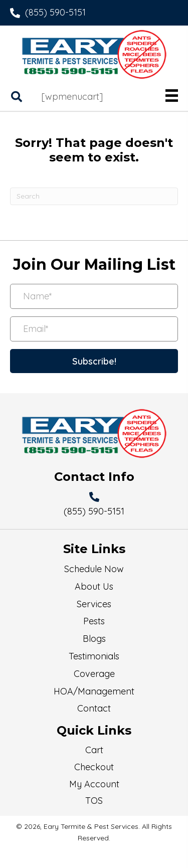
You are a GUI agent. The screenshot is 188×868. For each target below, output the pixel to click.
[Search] (94, 196)
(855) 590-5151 (55, 12)
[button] (94, 361)
